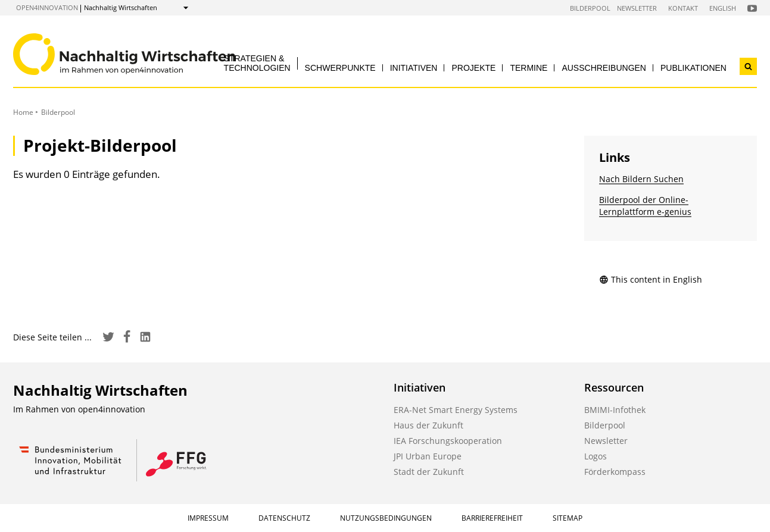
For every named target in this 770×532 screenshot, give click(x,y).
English (723, 8)
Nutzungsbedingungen (386, 518)
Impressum (208, 518)
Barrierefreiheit (492, 518)
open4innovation (47, 7)
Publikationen (693, 68)
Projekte (473, 68)
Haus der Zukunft (428, 425)
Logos (596, 456)
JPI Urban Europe (428, 456)
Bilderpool (590, 8)
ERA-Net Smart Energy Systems (456, 410)
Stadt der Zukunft (429, 472)
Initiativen (414, 68)
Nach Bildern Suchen (641, 179)
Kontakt (683, 8)
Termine (529, 68)
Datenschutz (284, 518)
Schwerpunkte (340, 68)
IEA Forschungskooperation (448, 441)
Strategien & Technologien (257, 63)
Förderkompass (615, 472)
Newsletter (637, 8)
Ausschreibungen (604, 68)
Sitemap (568, 518)
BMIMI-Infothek (615, 410)
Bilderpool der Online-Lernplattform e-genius (645, 206)
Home (23, 112)
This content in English (651, 279)
